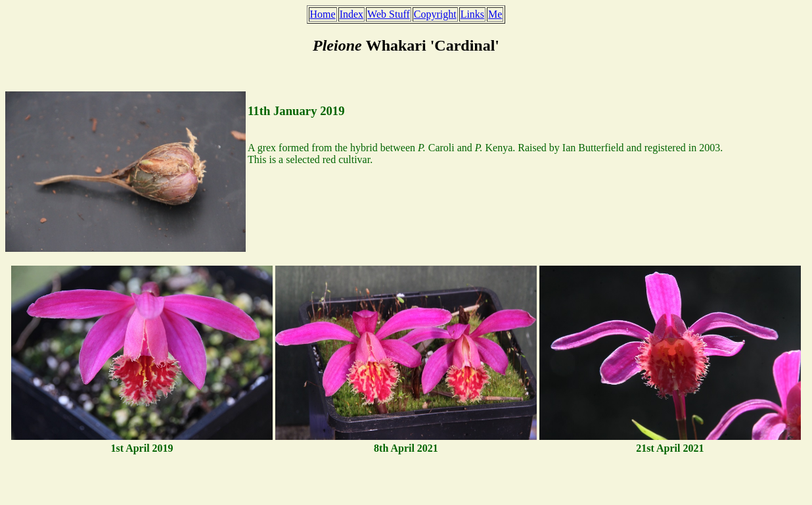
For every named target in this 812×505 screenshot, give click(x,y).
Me (495, 14)
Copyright (435, 14)
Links (472, 14)
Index (351, 14)
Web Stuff (389, 14)
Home (323, 14)
